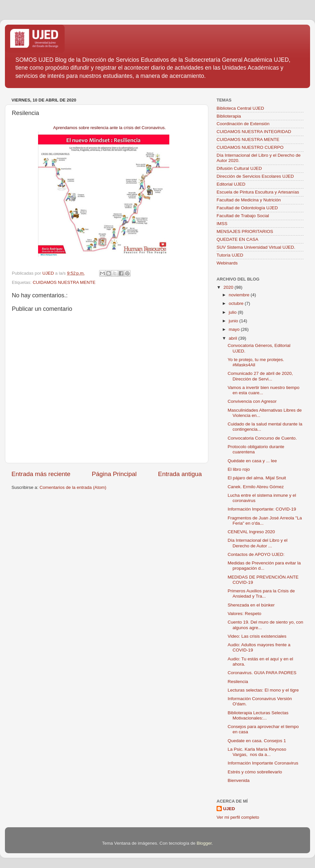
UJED (229, 809)
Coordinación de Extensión (243, 124)
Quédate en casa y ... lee (252, 461)
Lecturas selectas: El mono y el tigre (263, 690)
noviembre (240, 295)
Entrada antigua (180, 474)
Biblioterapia (229, 116)
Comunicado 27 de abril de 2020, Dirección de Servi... (260, 376)
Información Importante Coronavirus (263, 763)
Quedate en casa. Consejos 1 (257, 741)
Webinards (227, 263)
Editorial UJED (231, 184)
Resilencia (238, 682)
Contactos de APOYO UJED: (256, 554)
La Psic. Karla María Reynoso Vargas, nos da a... (257, 752)
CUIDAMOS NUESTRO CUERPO (250, 147)
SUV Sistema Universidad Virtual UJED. (256, 247)
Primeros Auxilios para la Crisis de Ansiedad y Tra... (261, 594)
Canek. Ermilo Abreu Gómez (256, 487)
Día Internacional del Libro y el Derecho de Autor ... (258, 543)
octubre (237, 303)
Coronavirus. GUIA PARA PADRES (262, 673)
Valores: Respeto (245, 614)
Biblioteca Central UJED (240, 108)
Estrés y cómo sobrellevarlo (255, 772)
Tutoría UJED (230, 255)
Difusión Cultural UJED (239, 168)
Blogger (204, 843)
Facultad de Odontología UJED (247, 208)
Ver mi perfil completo (238, 817)
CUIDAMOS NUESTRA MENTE (64, 282)
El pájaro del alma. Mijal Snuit (257, 478)
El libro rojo (239, 469)
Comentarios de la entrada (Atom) (73, 487)
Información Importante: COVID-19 (262, 509)
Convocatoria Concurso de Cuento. (262, 438)
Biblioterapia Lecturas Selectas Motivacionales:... (258, 715)
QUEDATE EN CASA (237, 239)
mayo (235, 329)
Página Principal (114, 474)
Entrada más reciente (41, 474)
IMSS (222, 224)
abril (233, 338)
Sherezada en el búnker (251, 605)
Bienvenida (239, 780)
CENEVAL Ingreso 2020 (251, 532)
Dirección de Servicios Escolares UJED (255, 176)
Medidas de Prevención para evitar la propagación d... (264, 566)
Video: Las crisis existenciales (257, 636)
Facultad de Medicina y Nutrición (249, 200)
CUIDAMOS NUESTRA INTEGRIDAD (254, 132)
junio (234, 321)
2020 (229, 287)
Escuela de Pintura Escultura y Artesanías (258, 192)
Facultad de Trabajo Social (243, 216)
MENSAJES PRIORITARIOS (245, 231)
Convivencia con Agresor (252, 401)
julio (233, 312)
